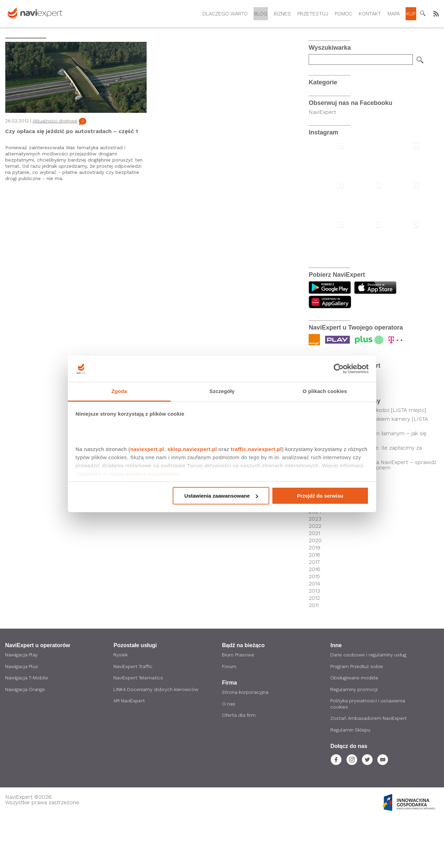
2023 (315, 568)
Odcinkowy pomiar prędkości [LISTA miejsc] (371, 459)
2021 (314, 582)
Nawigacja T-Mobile (27, 727)
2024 (315, 561)
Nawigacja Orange (25, 739)
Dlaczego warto (225, 14)
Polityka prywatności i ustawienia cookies (368, 754)
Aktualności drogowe (55, 121)
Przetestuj (313, 14)
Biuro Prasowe (238, 704)
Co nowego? (325, 100)
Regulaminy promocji (354, 739)
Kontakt (370, 14)
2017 (314, 611)
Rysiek (121, 704)
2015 (314, 626)
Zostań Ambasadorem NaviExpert (369, 769)
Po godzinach (326, 92)
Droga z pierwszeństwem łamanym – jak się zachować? (371, 485)
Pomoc (343, 14)
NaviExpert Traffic (133, 716)
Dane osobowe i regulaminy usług (369, 704)
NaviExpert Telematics (139, 727)
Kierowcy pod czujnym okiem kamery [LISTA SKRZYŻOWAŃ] (371, 471)
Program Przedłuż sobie (357, 716)
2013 (314, 640)
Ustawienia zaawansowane (221, 496)
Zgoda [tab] (119, 391)
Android (319, 115)
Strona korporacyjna (245, 742)
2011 (314, 654)
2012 (314, 647)
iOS (313, 123)
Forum (229, 716)
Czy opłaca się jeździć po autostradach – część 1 (72, 131)
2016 (314, 618)
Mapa (394, 14)
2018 (314, 604)
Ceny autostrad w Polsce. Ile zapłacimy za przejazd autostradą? (368, 500)
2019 (314, 597)
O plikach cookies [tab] (325, 391)
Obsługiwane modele (355, 727)
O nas (229, 753)
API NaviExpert (129, 751)
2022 (315, 575)
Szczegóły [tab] (222, 391)
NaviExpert (322, 161)
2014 (314, 633)
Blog (261, 14)
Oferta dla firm (239, 765)
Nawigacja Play (21, 704)
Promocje (321, 108)
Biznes (282, 14)
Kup (411, 14)
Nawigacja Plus (22, 716)
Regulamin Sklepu (351, 780)
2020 (315, 590)
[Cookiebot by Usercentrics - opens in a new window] (339, 369)
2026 (315, 546)
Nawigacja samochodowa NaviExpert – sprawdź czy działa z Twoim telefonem (376, 514)
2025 (315, 554)
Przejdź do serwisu (320, 496)
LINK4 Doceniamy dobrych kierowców (156, 739)
